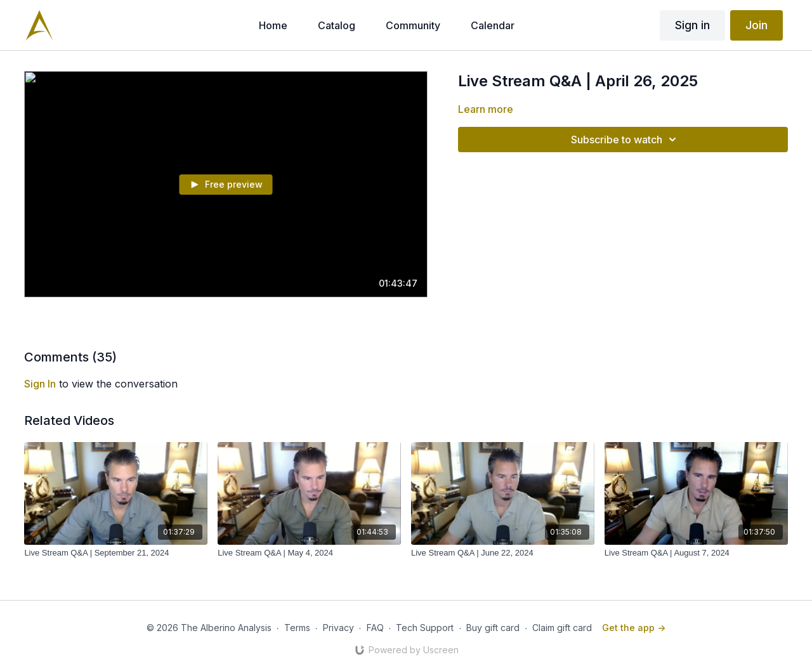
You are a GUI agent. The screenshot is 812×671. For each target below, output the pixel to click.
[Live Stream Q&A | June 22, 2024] (503, 553)
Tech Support (425, 628)
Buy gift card (493, 628)
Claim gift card (562, 628)
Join (756, 25)
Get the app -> (634, 628)
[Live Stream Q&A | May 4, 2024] (309, 553)
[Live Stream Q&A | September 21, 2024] (116, 553)
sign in (40, 384)
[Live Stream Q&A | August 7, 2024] (696, 553)
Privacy (338, 628)
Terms (297, 628)
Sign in (692, 25)
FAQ (375, 628)
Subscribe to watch (625, 140)
